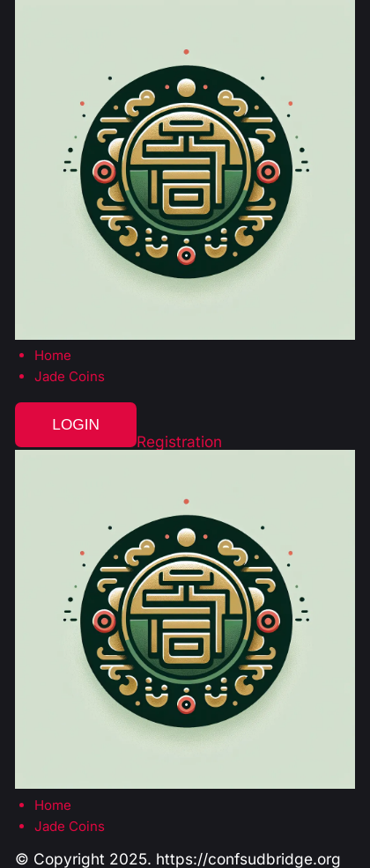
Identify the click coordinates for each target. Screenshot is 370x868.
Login (76, 424)
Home (53, 355)
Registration (179, 441)
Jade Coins (70, 376)
